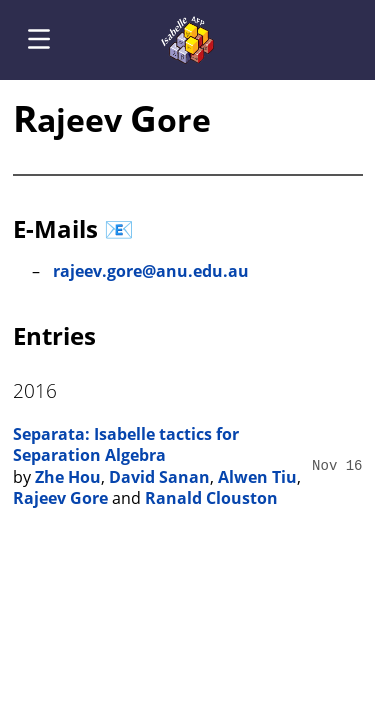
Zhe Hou (68, 477)
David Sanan (159, 477)
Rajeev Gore (60, 498)
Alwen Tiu (257, 477)
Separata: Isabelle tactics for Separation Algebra (126, 445)
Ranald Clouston (211, 498)
